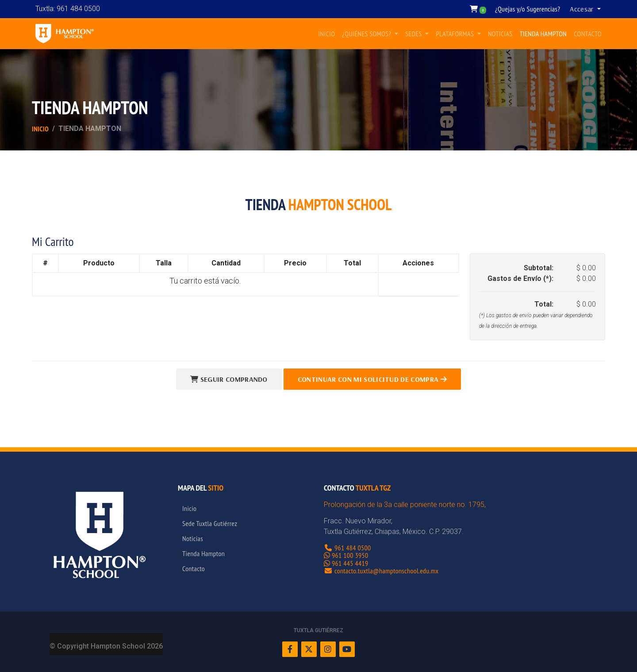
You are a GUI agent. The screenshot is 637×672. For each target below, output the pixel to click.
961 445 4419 (350, 563)
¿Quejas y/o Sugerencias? (528, 9)
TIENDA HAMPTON (543, 34)
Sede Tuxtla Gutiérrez (210, 523)
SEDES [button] (414, 34)
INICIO (326, 34)
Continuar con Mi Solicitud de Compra (372, 379)
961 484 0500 (353, 548)
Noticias (193, 538)
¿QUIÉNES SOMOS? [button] (367, 34)
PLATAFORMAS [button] (455, 34)
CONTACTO (588, 34)
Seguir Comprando (229, 379)
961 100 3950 (350, 555)
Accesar (583, 9)
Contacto (194, 568)
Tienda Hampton (203, 553)
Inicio (40, 129)
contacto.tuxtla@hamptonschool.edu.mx (386, 571)
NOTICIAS (500, 34)
